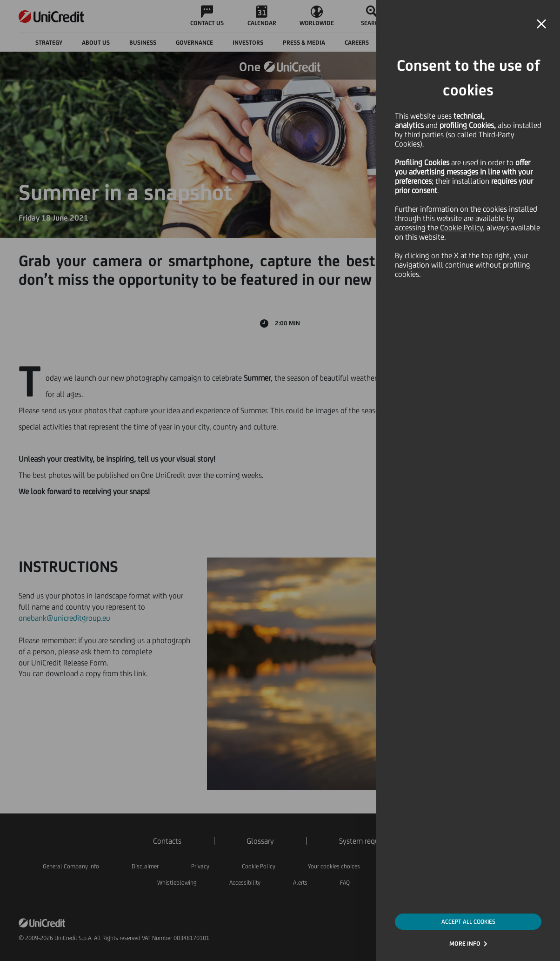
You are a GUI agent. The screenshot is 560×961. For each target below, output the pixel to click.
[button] (541, 24)
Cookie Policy (461, 228)
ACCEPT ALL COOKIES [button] (468, 922)
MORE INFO (465, 944)
